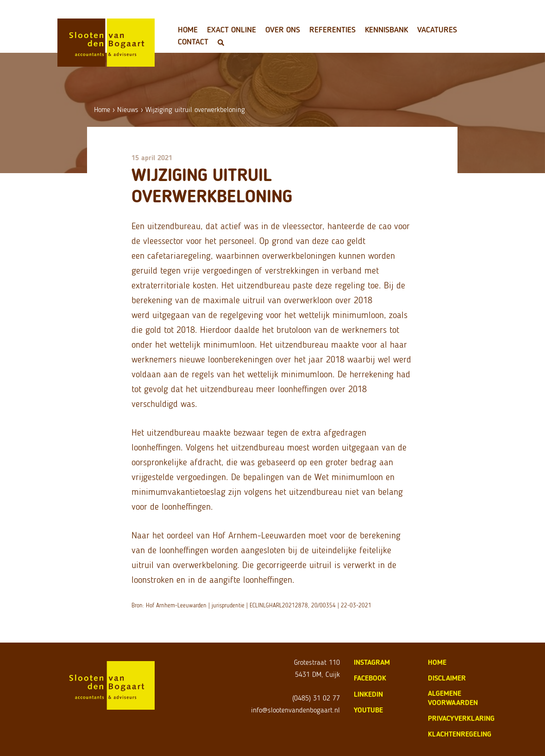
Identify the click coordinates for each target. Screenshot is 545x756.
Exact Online (232, 30)
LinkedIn (368, 694)
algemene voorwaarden (453, 698)
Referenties (332, 30)
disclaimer (447, 678)
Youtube (368, 710)
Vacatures (437, 30)
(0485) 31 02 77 (316, 698)
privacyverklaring (461, 718)
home (437, 662)
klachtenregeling (460, 734)
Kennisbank (386, 30)
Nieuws (128, 109)
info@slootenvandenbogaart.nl (295, 710)
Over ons (283, 30)
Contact (193, 42)
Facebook (370, 678)
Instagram (372, 662)
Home (188, 30)
